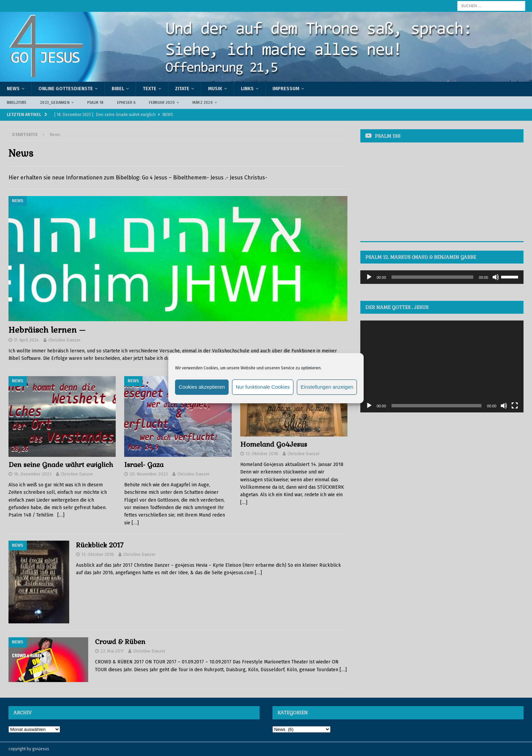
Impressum (286, 89)
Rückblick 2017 (100, 545)
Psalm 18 (95, 103)
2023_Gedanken (55, 103)
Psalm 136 (388, 136)
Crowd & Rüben (120, 642)
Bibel (118, 89)
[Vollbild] (515, 406)
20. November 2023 (149, 474)
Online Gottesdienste (66, 89)
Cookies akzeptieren (202, 387)
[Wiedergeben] (369, 277)
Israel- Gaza (144, 465)
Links (247, 89)
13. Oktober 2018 (262, 454)
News (13, 89)
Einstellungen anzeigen (327, 387)
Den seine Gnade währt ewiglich (61, 465)
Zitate (182, 89)
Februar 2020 (162, 103)
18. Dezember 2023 (33, 474)
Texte (150, 89)
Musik (215, 89)
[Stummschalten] (496, 277)
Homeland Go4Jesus (274, 444)
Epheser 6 (126, 103)
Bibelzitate (17, 103)
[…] (61, 515)
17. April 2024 (26, 340)
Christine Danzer (64, 340)
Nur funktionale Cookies (263, 387)
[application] (442, 277)
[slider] (433, 277)
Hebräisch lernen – (47, 330)
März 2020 (203, 103)
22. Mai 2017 (112, 651)
